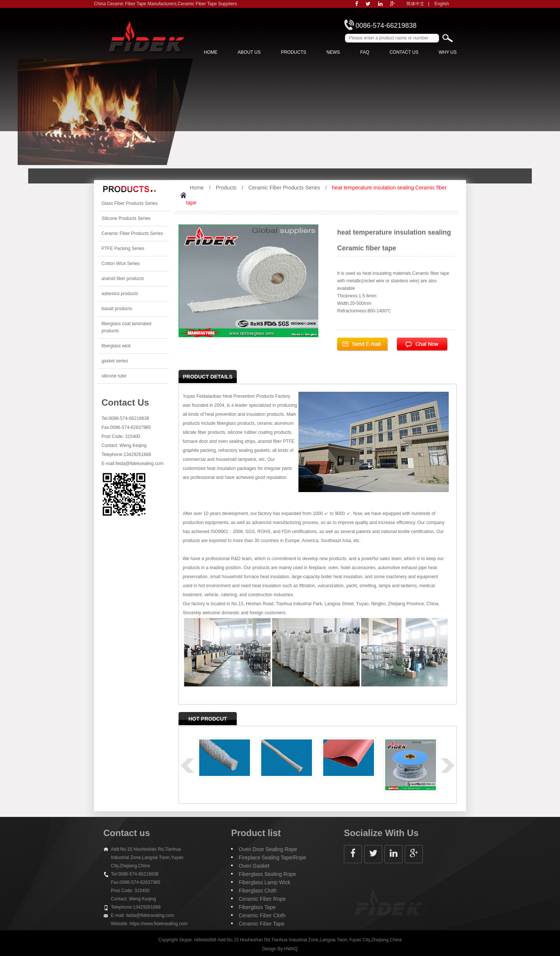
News (333, 52)
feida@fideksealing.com (139, 464)
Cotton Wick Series (121, 264)
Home (210, 52)
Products (293, 52)
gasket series (115, 361)
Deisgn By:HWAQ (280, 949)
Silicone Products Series (126, 218)
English (442, 4)
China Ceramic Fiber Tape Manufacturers (135, 4)
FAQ (365, 52)
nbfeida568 (205, 940)
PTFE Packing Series (123, 248)
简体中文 (415, 4)
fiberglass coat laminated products (126, 327)
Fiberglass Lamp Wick (265, 882)
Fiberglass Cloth (258, 891)
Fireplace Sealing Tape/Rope (272, 858)
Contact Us (404, 52)
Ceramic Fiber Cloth (262, 915)
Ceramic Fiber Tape (262, 924)
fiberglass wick (116, 346)
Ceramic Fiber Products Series (132, 233)
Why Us (448, 52)
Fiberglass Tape (257, 907)
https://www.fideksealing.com (159, 924)
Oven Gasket (254, 866)
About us (249, 52)
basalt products (117, 309)
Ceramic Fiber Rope (262, 899)
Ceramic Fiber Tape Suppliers (207, 4)
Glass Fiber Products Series (129, 203)
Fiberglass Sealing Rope (267, 874)
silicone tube (114, 376)
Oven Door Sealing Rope (268, 849)
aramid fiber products (123, 279)
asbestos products (120, 294)
